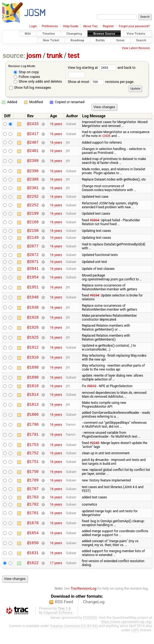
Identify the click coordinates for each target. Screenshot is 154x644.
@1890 (33, 385)
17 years (56, 575)
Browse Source (104, 34)
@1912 (33, 355)
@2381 (33, 190)
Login (33, 26)
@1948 (33, 305)
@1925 (33, 345)
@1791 (33, 443)
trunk (55, 56)
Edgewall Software (58, 624)
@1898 (33, 375)
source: (14, 56)
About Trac (91, 26)
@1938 (33, 315)
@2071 (33, 268)
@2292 (33, 199)
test (74, 56)
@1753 (33, 453)
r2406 (106, 136)
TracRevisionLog (84, 600)
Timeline (49, 34)
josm (34, 56)
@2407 (33, 143)
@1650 (33, 555)
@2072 (33, 260)
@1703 (33, 508)
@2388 (33, 181)
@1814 (33, 403)
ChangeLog (94, 613)
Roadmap (77, 40)
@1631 (33, 565)
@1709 (33, 490)
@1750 (33, 481)
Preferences (50, 26)
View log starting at (93, 68)
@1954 (33, 285)
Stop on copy (26, 72)
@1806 (33, 423)
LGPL (135, 642)
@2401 (33, 152)
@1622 (33, 575)
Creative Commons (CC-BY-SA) (74, 637)
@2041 (33, 276)
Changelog (74, 34)
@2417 (33, 134)
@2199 (33, 216)
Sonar (121, 40)
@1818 (33, 394)
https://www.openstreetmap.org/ (127, 633)
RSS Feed (64, 613)
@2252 (33, 208)
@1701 (33, 525)
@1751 (33, 471)
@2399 (33, 162)
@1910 (33, 365)
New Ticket (51, 40)
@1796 (33, 433)
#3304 (94, 224)
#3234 (94, 303)
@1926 (33, 335)
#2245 (94, 451)
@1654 (33, 545)
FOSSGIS (90, 629)
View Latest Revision (136, 48)
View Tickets (136, 34)
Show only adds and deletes (38, 81)
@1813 (33, 413)
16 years (56, 124)
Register (108, 26)
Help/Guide (71, 26)
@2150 (33, 234)
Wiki (28, 34)
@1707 (33, 499)
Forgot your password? (134, 26)
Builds (100, 40)
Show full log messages (30, 88)
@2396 (33, 172)
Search (141, 40)
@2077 (33, 251)
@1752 (33, 462)
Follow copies (27, 77)
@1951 (33, 295)
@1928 (33, 325)
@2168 (33, 226)
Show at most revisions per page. (101, 82)
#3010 (92, 394)
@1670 (33, 535)
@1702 (33, 516)
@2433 (33, 124)
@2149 (33, 242)
